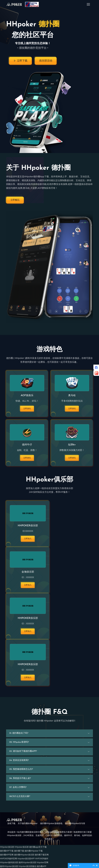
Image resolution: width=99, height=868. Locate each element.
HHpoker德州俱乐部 (9, 863)
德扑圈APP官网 (7, 856)
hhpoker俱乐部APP (26, 860)
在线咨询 (76, 865)
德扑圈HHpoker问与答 (75, 826)
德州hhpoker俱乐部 (28, 863)
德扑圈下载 (19, 853)
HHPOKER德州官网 (9, 860)
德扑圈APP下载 (7, 853)
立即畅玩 (15, 200)
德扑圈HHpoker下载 (34, 853)
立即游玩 (27, 409)
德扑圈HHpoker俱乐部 (24, 856)
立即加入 (28, 540)
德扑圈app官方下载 (38, 849)
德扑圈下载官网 (42, 856)
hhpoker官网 (43, 863)
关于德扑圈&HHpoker (28, 826)
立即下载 (20, 61)
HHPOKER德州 (42, 860)
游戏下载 (11, 826)
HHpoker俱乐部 (7, 849)
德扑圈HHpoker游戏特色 (51, 826)
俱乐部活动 (46, 61)
